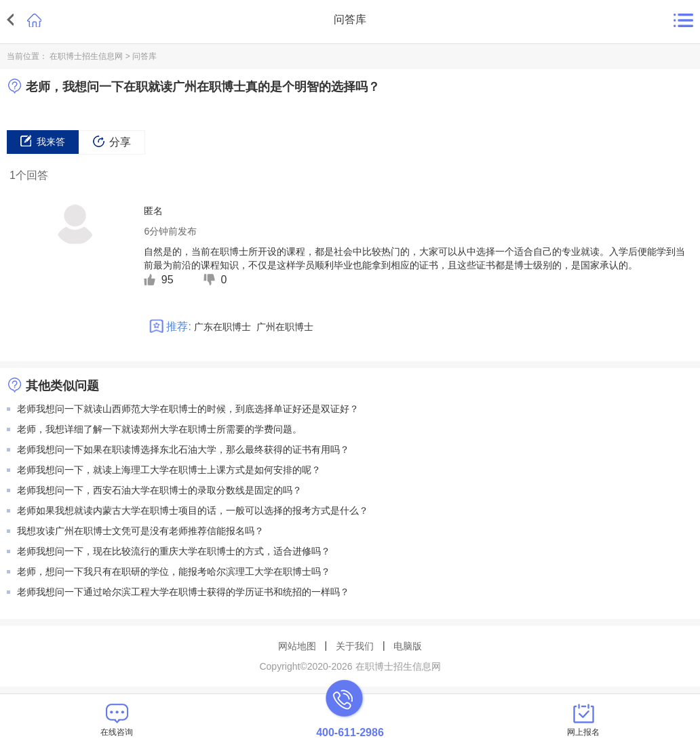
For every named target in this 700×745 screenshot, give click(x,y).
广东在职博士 (222, 327)
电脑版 (408, 646)
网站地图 (297, 646)
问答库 (144, 56)
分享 (112, 142)
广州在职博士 (285, 327)
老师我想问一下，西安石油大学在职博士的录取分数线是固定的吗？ (159, 490)
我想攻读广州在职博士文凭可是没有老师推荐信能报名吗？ (140, 531)
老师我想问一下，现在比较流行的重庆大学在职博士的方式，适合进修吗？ (174, 551)
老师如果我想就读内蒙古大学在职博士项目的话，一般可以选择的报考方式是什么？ (193, 510)
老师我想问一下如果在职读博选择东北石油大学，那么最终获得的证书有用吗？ (183, 449)
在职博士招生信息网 (86, 56)
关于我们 (355, 646)
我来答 (43, 141)
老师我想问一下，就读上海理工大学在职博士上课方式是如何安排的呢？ (169, 470)
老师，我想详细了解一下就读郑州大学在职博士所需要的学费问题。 (159, 429)
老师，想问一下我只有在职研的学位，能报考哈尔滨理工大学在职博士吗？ (174, 571)
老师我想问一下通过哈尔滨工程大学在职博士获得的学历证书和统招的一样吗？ (183, 592)
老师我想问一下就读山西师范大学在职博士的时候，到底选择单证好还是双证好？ (188, 409)
